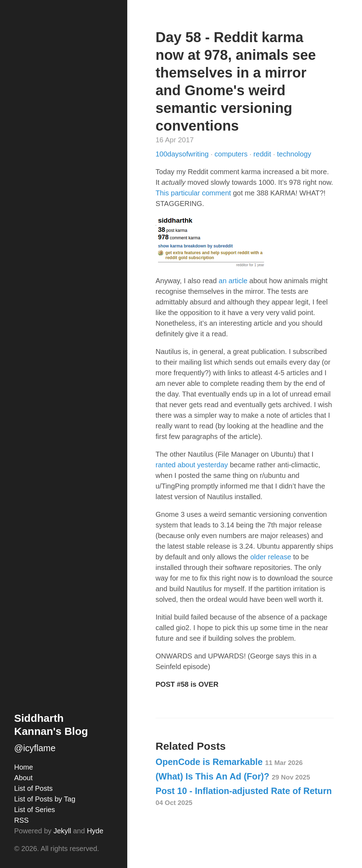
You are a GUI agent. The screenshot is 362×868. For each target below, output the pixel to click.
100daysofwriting (183, 154)
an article (233, 281)
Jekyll (62, 831)
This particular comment (193, 193)
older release (271, 557)
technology (294, 154)
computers (232, 154)
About (23, 778)
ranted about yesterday (192, 465)
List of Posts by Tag (45, 799)
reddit (263, 154)
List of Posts (33, 788)
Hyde (95, 831)
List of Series (35, 810)
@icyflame (35, 748)
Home (24, 767)
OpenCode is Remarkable (229, 762)
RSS (21, 820)
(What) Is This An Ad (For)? (233, 776)
